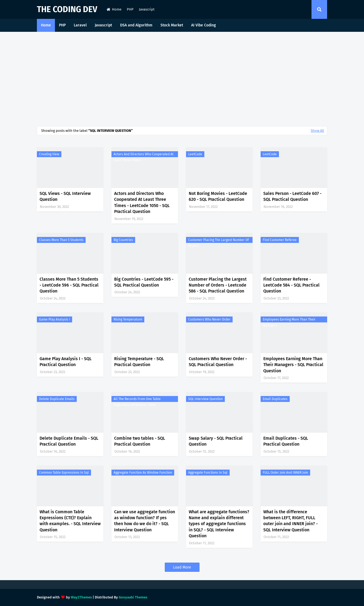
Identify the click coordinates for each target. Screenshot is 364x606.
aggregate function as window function (143, 473)
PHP (130, 9)
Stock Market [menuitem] (172, 25)
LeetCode (195, 154)
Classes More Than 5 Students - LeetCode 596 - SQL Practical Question (69, 285)
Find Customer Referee (280, 240)
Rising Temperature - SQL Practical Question (139, 362)
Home (114, 9)
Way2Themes (81, 597)
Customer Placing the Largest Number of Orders (218, 240)
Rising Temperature (128, 319)
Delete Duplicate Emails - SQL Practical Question (69, 441)
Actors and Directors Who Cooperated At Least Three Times (143, 155)
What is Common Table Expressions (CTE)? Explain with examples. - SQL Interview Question (70, 521)
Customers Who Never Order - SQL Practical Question (218, 362)
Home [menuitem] (46, 25)
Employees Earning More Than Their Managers (289, 320)
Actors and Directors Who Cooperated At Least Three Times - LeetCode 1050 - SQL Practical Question (142, 202)
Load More (182, 567)
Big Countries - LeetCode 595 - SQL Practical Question (144, 282)
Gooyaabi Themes (133, 597)
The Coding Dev (67, 9)
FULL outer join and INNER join (285, 473)
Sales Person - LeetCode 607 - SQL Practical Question (292, 196)
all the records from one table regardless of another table (137, 400)
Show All (317, 131)
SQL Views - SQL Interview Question (65, 196)
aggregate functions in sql (208, 473)
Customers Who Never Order (209, 319)
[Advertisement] (182, 78)
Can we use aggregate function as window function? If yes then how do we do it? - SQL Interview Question (145, 521)
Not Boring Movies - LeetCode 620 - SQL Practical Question (218, 196)
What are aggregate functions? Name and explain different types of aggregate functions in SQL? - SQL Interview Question (219, 524)
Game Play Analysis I (55, 319)
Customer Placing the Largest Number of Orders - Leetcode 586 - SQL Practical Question (218, 285)
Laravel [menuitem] (80, 25)
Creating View (49, 154)
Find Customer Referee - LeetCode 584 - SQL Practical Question (291, 285)
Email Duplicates (275, 399)
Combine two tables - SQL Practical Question (140, 441)
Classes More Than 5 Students (61, 240)
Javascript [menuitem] (103, 25)
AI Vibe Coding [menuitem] (204, 25)
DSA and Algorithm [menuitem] (136, 25)
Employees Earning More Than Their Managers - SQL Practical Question (293, 365)
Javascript (147, 9)
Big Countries (123, 240)
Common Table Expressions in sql (64, 473)
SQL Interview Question (205, 399)
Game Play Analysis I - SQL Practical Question (66, 362)
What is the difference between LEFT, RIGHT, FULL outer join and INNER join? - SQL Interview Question (290, 521)
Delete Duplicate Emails (57, 399)
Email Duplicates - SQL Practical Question (286, 441)
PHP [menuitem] (62, 25)
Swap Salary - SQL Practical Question (216, 441)
